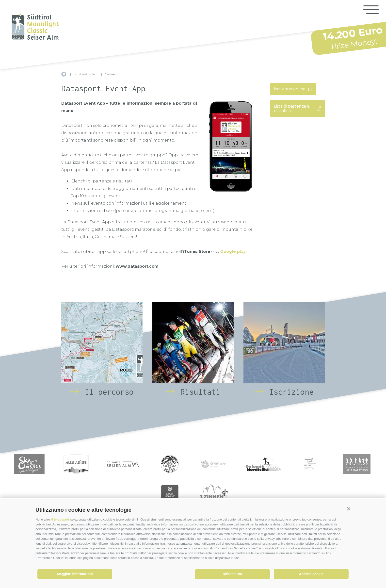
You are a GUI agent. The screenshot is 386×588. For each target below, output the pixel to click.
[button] (349, 509)
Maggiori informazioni (75, 574)
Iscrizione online (293, 89)
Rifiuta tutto (233, 574)
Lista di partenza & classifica (298, 108)
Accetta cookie (311, 574)
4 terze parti (60, 519)
